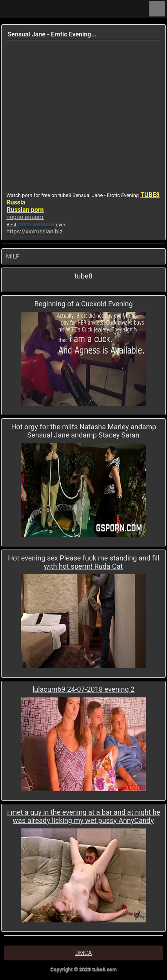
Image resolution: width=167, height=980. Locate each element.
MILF (13, 257)
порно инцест (25, 217)
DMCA (84, 953)
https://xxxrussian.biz (34, 231)
